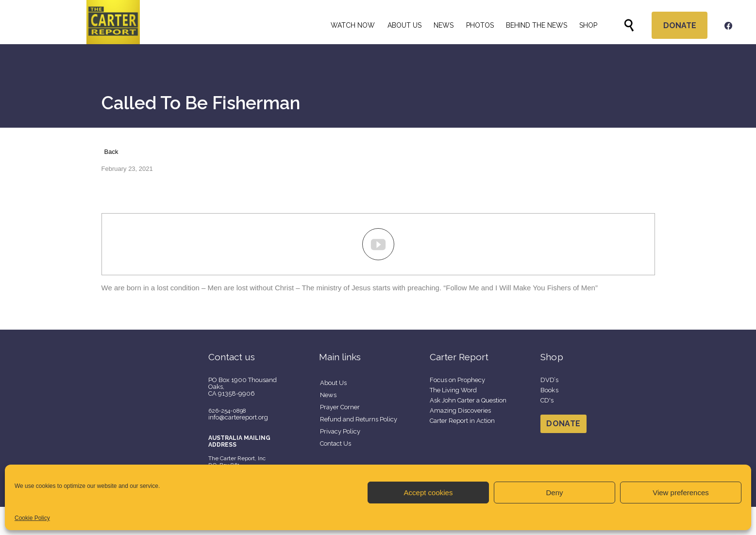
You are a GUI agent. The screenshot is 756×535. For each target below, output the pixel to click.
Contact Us (336, 443)
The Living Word (453, 390)
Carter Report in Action (462, 421)
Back (111, 152)
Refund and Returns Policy (359, 419)
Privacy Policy (340, 431)
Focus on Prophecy (457, 380)
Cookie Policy (32, 518)
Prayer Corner (340, 407)
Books (550, 390)
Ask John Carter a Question (468, 400)
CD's (547, 400)
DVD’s (550, 380)
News (328, 395)
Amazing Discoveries (460, 410)
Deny (554, 493)
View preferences (681, 493)
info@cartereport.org (238, 417)
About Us (333, 383)
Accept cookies (428, 493)
